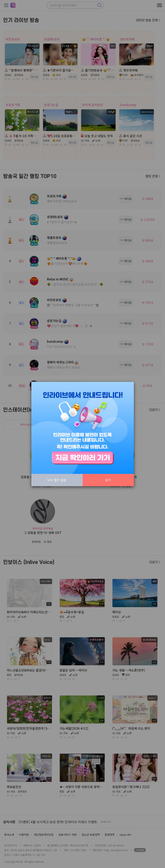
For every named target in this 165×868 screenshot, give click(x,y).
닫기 (108, 480)
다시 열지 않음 (57, 480)
